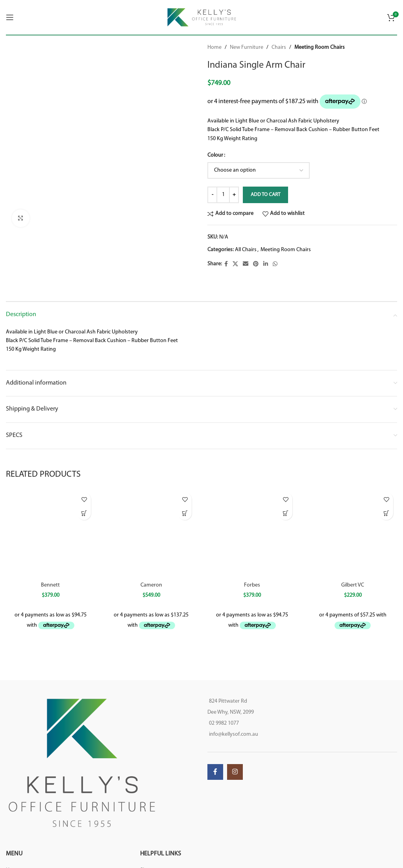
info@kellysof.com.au (234, 734)
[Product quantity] (223, 195)
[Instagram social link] (235, 772)
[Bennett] (50, 533)
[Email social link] (246, 264)
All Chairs (246, 250)
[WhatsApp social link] (275, 264)
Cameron (151, 585)
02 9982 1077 (224, 723)
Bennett (50, 585)
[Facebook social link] (226, 264)
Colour (215, 155)
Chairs (279, 47)
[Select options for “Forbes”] (286, 513)
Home (214, 47)
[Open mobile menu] (10, 17)
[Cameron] (151, 533)
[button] (386, 513)
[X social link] (235, 264)
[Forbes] (252, 533)
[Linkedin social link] (266, 264)
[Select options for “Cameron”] (185, 513)
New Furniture (247, 47)
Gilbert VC (353, 585)
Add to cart (265, 195)
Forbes (252, 585)
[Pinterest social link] (256, 264)
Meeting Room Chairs (320, 47)
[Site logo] (202, 17)
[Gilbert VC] (353, 533)
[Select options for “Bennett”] (84, 513)
